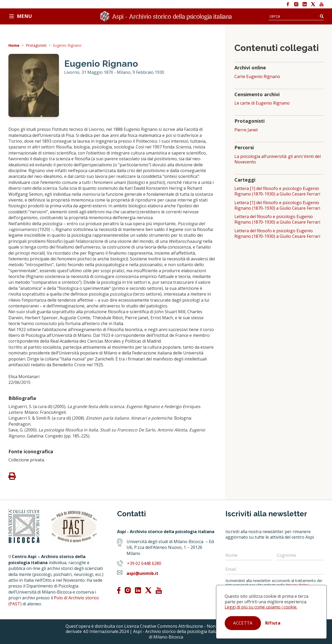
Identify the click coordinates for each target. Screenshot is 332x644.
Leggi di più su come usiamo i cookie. (261, 607)
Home (14, 46)
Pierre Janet (246, 130)
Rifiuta (273, 623)
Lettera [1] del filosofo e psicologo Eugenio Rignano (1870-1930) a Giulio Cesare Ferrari (277, 191)
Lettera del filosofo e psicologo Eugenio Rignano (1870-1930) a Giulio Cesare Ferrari (277, 219)
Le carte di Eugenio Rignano (262, 103)
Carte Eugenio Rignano (257, 77)
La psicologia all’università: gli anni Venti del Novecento (278, 159)
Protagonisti (36, 46)
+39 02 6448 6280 (144, 563)
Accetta (243, 623)
